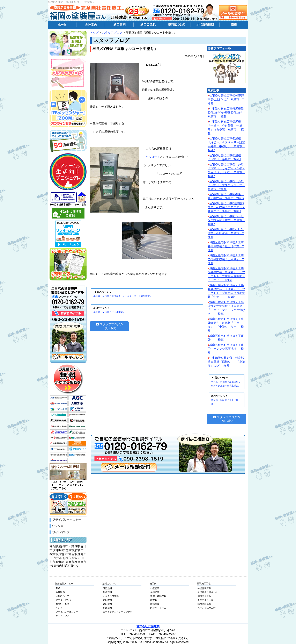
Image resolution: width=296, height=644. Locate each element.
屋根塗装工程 (204, 596)
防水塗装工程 (204, 604)
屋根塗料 (108, 592)
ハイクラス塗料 (111, 596)
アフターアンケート (66, 600)
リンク (59, 608)
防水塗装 (155, 604)
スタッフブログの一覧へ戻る (109, 326)
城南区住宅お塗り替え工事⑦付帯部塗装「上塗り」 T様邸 (226, 259)
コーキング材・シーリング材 (118, 612)
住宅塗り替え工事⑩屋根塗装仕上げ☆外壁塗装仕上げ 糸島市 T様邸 (226, 113)
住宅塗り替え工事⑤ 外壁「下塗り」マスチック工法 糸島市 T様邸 (226, 185)
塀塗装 (154, 600)
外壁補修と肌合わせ (208, 592)
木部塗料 (108, 600)
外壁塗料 (108, 588)
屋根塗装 (155, 592)
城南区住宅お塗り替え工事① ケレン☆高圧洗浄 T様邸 (226, 349)
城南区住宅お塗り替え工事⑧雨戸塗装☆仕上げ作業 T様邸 (226, 246)
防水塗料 (108, 608)
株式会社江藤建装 (148, 626)
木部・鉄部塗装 (158, 596)
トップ (94, 33)
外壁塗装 (155, 588)
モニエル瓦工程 (205, 600)
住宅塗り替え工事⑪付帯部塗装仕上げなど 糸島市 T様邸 (226, 99)
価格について (62, 596)
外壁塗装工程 (204, 588)
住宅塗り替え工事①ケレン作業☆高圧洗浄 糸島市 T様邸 (226, 233)
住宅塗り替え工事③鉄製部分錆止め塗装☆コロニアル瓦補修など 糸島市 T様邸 (226, 207)
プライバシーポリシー (67, 612)
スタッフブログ (112, 33)
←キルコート (151, 157)
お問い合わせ (62, 604)
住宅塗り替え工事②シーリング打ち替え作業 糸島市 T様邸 (226, 220)
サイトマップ (62, 616)
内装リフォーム (158, 608)
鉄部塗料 (108, 604)
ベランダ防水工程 (207, 608)
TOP (58, 588)
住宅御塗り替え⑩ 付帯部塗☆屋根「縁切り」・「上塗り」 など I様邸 (226, 362)
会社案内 (60, 592)
